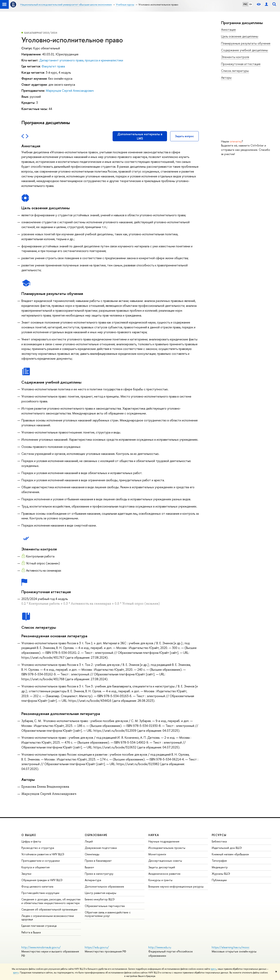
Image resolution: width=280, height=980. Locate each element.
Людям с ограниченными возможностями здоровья (48, 918)
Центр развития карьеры (101, 893)
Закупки (26, 874)
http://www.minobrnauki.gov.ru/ (41, 947)
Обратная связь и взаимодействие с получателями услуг (108, 914)
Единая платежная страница (39, 926)
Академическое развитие (164, 874)
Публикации (219, 880)
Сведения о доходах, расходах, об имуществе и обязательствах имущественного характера (51, 901)
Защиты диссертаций (162, 867)
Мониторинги (157, 854)
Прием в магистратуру (99, 874)
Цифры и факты (31, 841)
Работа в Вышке (31, 932)
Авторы (226, 78)
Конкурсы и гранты (160, 880)
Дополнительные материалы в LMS (140, 136)
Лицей (89, 841)
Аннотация (228, 30)
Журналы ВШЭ (221, 874)
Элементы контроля (235, 57)
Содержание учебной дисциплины (245, 50)
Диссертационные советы (165, 861)
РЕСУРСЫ (219, 835)
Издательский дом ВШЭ (227, 848)
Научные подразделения (164, 841)
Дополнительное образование (104, 886)
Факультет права (53, 66)
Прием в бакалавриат (98, 861)
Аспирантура (93, 880)
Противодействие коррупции (40, 893)
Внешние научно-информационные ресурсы (176, 886)
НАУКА (154, 835)
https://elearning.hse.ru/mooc (231, 947)
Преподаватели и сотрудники (41, 861)
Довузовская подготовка (101, 848)
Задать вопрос (184, 136)
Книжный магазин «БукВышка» (230, 854)
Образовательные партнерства (105, 906)
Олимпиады (92, 854)
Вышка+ (90, 867)
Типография (219, 861)
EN (251, 4)
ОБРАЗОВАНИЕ (96, 835)
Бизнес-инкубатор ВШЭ (100, 899)
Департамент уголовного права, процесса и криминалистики (81, 60)
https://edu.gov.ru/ (97, 947)
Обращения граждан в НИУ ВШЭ (42, 880)
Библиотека (219, 841)
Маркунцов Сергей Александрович (70, 91)
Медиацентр (220, 867)
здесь (214, 969)
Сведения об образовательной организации (49, 909)
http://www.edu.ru (160, 947)
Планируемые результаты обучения (246, 43)
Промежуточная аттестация (241, 64)
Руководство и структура (38, 848)
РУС (245, 4)
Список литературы (235, 71)
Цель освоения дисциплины (240, 36)
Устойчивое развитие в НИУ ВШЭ (43, 854)
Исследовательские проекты (167, 848)
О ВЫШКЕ (29, 835)
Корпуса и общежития (35, 867)
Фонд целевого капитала (37, 886)
